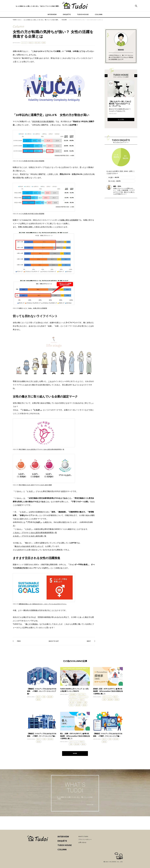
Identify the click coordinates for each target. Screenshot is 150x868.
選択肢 (38, 700)
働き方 (31, 43)
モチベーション (83, 697)
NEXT (89, 641)
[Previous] (106, 76)
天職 (44, 697)
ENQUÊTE (67, 14)
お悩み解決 (73, 694)
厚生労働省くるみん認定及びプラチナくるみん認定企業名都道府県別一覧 (41, 449)
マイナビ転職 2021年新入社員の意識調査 (32, 161)
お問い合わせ (82, 842)
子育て (71, 705)
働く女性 (38, 43)
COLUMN (99, 14)
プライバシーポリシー (85, 839)
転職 (44, 43)
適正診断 (50, 697)
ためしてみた (81, 694)
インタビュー (73, 697)
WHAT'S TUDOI (83, 836)
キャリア (24, 43)
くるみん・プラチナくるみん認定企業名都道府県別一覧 (35, 533)
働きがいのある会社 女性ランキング (29, 546)
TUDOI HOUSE (83, 14)
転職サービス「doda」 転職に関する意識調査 (33, 308)
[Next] (136, 76)
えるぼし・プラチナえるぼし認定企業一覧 (30, 536)
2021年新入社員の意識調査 (43, 122)
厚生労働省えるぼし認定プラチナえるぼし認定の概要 (35, 485)
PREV (19, 641)
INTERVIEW (52, 14)
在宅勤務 (79, 702)
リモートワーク (74, 700)
